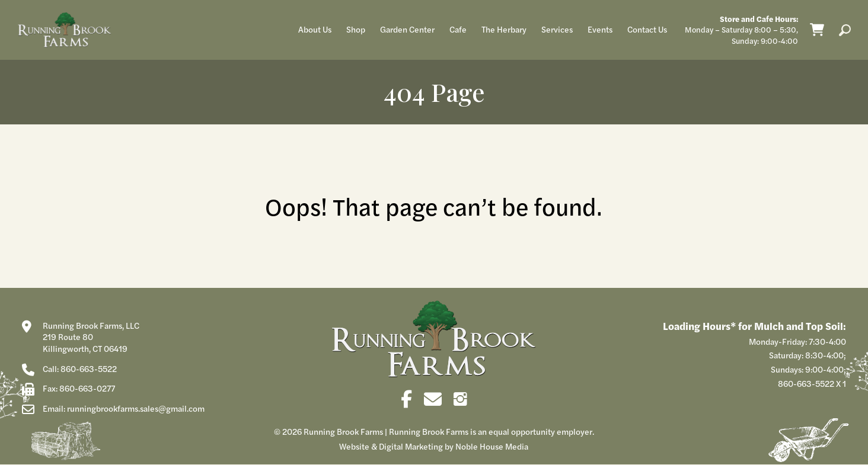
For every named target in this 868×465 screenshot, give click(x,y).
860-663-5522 (806, 383)
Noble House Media (492, 446)
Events (600, 29)
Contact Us (647, 29)
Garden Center (407, 29)
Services (557, 29)
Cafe (458, 29)
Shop (356, 29)
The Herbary (504, 29)
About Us (315, 29)
